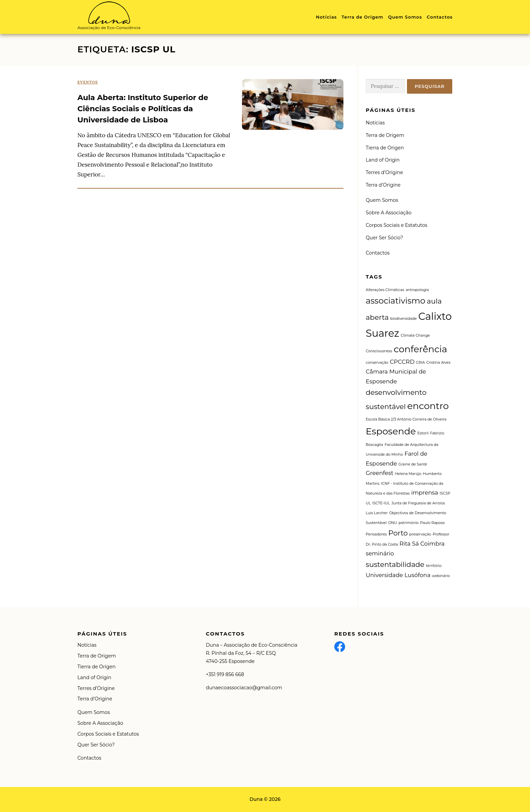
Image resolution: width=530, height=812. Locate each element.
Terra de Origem (362, 17)
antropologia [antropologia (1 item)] (417, 290)
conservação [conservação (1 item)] (377, 363)
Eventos (88, 82)
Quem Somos (405, 17)
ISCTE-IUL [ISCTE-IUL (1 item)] (381, 503)
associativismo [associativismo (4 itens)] (395, 301)
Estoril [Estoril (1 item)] (423, 433)
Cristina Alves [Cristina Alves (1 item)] (438, 363)
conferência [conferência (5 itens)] (420, 349)
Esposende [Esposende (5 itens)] (391, 431)
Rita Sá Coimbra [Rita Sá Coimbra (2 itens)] (422, 544)
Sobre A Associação (389, 213)
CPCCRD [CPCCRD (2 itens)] (402, 362)
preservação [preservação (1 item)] (420, 534)
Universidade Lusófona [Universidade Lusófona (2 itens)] (398, 575)
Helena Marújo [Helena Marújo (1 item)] (408, 474)
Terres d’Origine (384, 172)
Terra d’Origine (383, 185)
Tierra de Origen (385, 148)
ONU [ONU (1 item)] (392, 523)
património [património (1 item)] (409, 523)
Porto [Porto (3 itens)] (398, 533)
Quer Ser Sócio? (384, 238)
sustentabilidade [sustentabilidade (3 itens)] (395, 564)
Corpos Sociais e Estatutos (396, 225)
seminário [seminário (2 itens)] (380, 553)
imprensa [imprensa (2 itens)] (425, 493)
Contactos (440, 17)
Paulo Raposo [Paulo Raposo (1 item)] (432, 523)
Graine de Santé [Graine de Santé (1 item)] (413, 464)
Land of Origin (383, 160)
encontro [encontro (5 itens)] (428, 406)
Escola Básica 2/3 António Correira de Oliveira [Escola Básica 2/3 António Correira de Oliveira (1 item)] (406, 419)
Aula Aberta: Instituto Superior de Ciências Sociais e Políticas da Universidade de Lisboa (143, 109)
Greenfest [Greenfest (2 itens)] (380, 473)
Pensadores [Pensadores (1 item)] (376, 534)
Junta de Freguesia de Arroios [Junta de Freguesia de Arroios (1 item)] (418, 503)
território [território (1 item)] (434, 566)
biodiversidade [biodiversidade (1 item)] (403, 319)
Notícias (326, 17)
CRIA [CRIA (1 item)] (420, 363)
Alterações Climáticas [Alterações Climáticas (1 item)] (385, 290)
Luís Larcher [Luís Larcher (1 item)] (377, 513)
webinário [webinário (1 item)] (441, 576)
